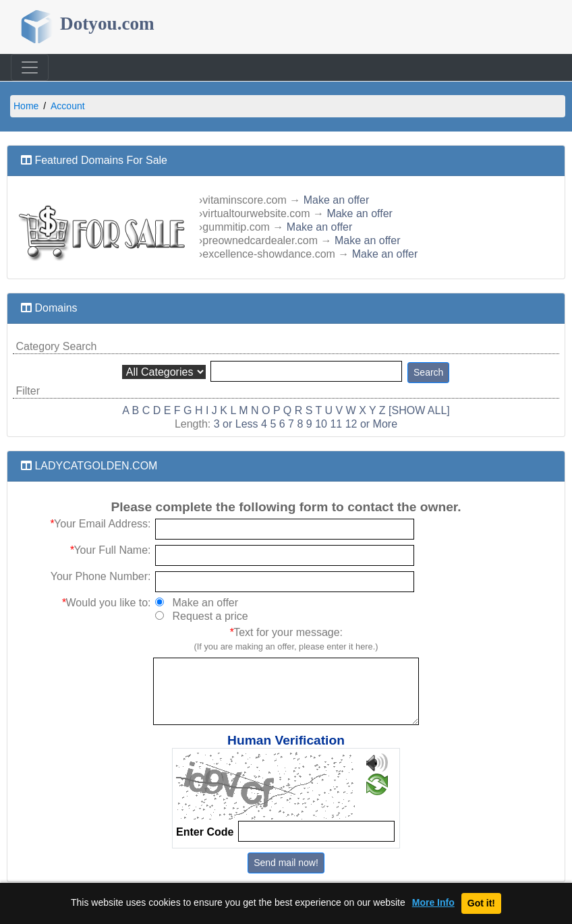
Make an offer (337, 200)
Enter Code (205, 832)
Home (26, 106)
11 (336, 424)
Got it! (481, 903)
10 (321, 424)
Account (68, 106)
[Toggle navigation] (30, 67)
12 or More (371, 424)
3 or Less (236, 424)
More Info (433, 903)
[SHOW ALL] (419, 410)
